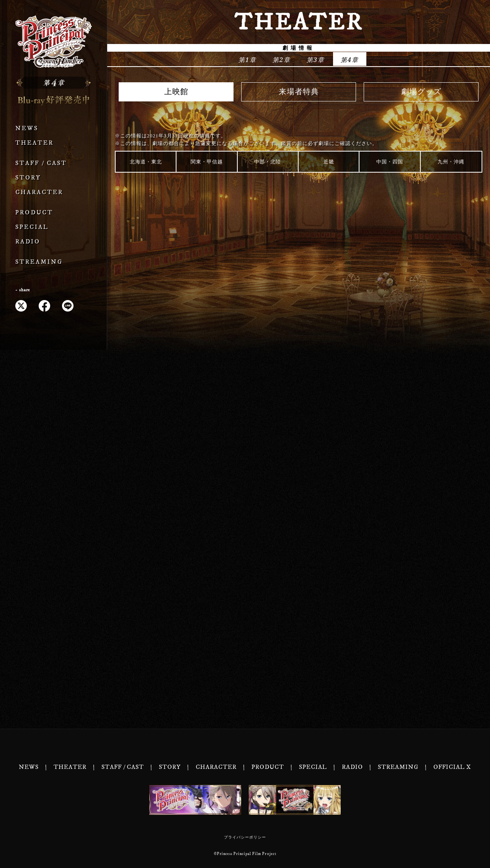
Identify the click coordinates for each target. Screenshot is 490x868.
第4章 (350, 60)
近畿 (329, 162)
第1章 (247, 60)
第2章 (282, 60)
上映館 (176, 92)
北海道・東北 (146, 162)
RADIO (28, 242)
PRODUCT (34, 213)
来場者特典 (299, 92)
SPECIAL (32, 227)
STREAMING (39, 262)
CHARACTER (39, 192)
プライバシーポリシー (245, 837)
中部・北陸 (268, 162)
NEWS (27, 128)
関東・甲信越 (207, 162)
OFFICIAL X (452, 767)
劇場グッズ (421, 92)
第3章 (316, 60)
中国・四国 (390, 162)
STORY (28, 178)
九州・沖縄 (451, 162)
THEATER (34, 143)
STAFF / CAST (41, 163)
